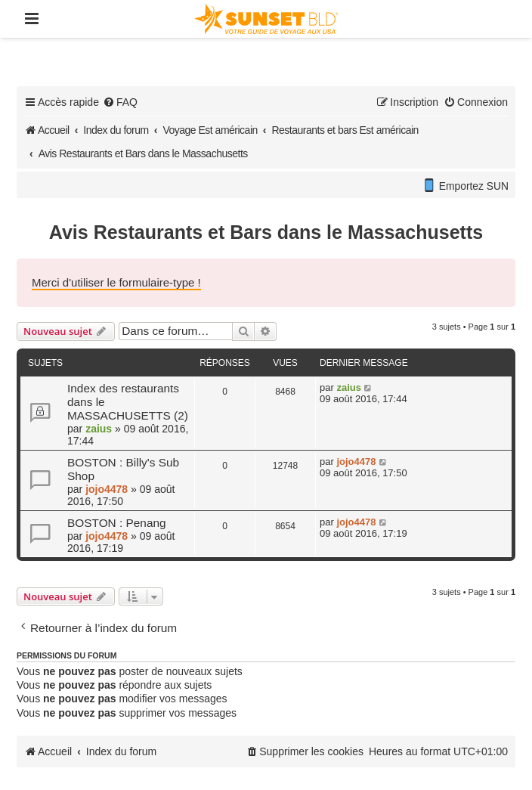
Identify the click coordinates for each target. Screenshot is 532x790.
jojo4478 (107, 489)
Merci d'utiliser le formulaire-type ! (116, 282)
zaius (99, 429)
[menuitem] (120, 102)
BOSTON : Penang (117, 523)
